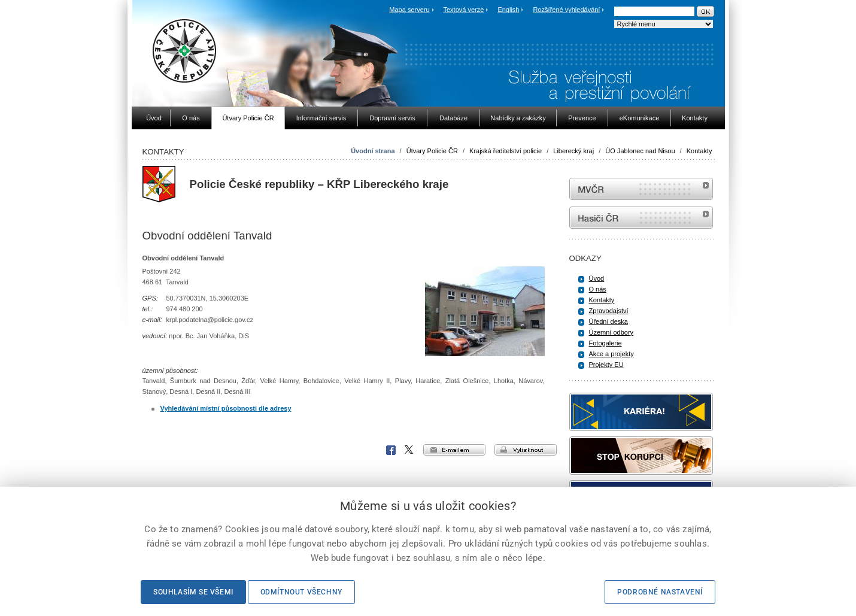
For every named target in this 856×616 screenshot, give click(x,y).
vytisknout (526, 450)
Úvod (597, 278)
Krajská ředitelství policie (506, 151)
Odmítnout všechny (301, 592)
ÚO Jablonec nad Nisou (640, 151)
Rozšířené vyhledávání (567, 10)
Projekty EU (606, 365)
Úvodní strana (373, 151)
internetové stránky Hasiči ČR (641, 218)
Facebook (391, 450)
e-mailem (454, 450)
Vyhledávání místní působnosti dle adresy (226, 408)
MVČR (641, 189)
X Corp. (409, 450)
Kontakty (699, 151)
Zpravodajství (609, 311)
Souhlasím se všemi (193, 592)
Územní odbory (611, 332)
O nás (598, 289)
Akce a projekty (611, 354)
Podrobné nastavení (660, 592)
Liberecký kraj (573, 151)
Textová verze (463, 10)
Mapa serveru (409, 10)
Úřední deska (608, 321)
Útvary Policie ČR (432, 151)
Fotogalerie (605, 343)
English (508, 10)
